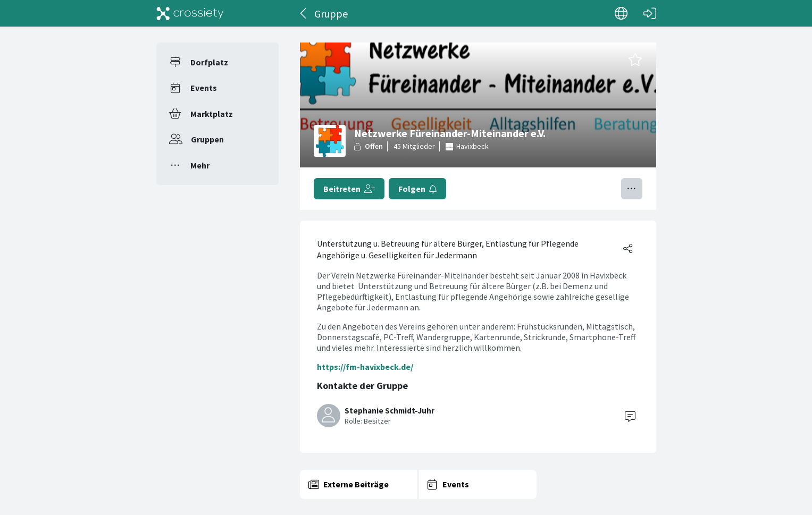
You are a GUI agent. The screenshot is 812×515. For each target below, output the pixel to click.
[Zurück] (304, 13)
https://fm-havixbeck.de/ (365, 367)
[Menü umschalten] (632, 189)
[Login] (650, 13)
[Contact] (630, 416)
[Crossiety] (190, 13)
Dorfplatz (209, 62)
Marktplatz (212, 114)
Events (204, 88)
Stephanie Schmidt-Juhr (390, 411)
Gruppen (207, 139)
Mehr (200, 165)
